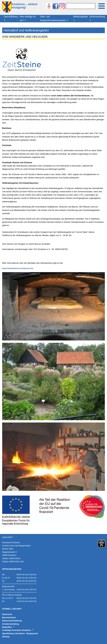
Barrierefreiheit (9, 618)
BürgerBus (9, 627)
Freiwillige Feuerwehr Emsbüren (18, 630)
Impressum (7, 614)
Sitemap (6, 637)
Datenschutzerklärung (12, 621)
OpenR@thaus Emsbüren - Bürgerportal (20, 634)
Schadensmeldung (11, 624)
